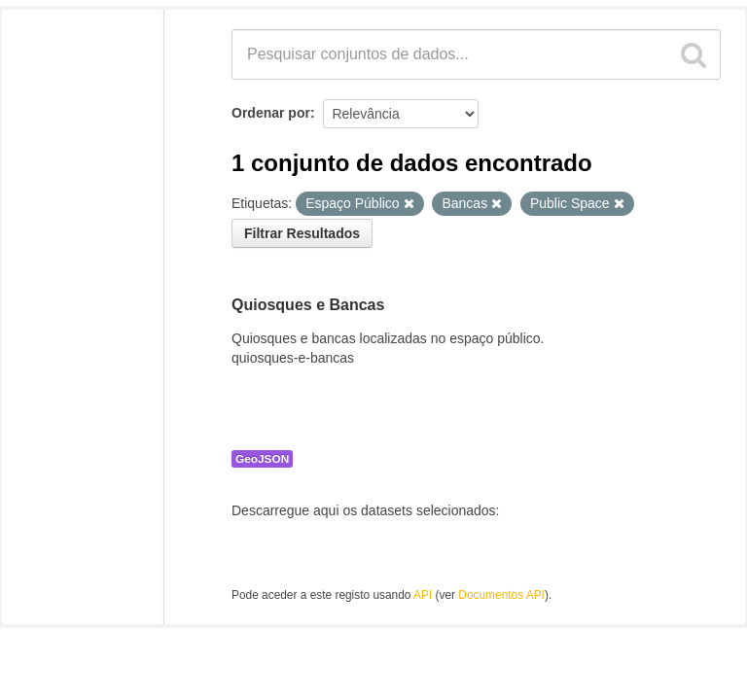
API (423, 595)
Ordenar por (271, 113)
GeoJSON (262, 459)
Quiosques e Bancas (308, 305)
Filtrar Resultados (302, 233)
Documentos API (501, 595)
